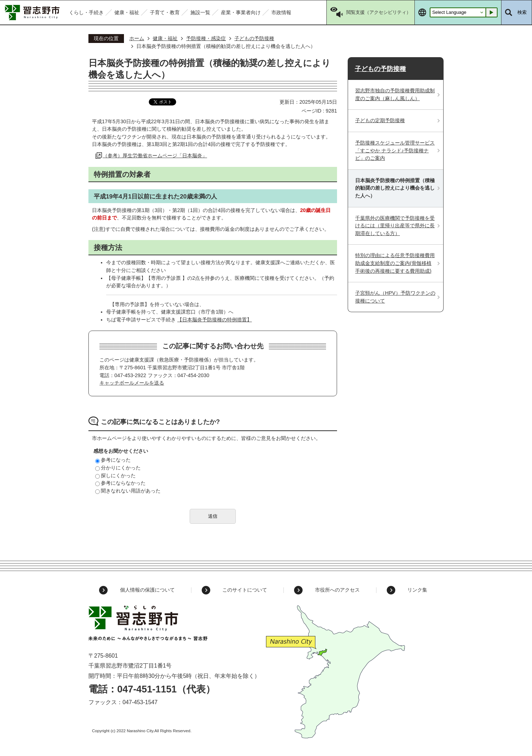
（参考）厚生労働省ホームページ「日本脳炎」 (155, 156)
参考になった (113, 460)
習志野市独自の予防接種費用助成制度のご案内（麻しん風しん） (395, 94)
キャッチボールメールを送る (132, 383)
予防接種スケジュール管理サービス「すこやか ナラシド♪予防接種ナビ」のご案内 (395, 150)
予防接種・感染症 (206, 38)
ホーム (137, 38)
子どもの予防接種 (254, 38)
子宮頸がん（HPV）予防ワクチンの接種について (395, 297)
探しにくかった (115, 475)
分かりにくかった (118, 468)
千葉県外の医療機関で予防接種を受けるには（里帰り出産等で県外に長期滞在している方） (395, 226)
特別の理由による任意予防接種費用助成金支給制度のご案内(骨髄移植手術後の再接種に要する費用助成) (395, 263)
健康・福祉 (165, 38)
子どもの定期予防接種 (380, 120)
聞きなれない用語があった (128, 491)
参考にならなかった (120, 483)
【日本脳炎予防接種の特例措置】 (215, 320)
